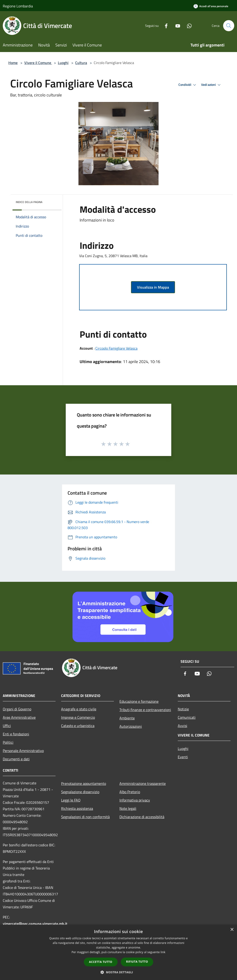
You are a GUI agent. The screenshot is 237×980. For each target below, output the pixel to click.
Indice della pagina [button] (29, 202)
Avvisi (182, 726)
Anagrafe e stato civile (79, 709)
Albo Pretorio (130, 792)
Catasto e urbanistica (78, 726)
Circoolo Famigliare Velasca (116, 348)
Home (13, 63)
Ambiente (127, 718)
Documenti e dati (16, 759)
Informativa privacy (135, 800)
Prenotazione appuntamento (84, 783)
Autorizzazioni (131, 726)
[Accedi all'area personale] (211, 6)
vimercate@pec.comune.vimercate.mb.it (35, 924)
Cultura (81, 63)
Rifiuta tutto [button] (137, 962)
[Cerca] (229, 26)
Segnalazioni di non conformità (85, 817)
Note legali (128, 808)
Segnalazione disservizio (80, 792)
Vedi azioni (212, 85)
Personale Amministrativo (23, 751)
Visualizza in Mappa (153, 287)
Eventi (183, 757)
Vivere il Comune (38, 63)
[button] (118, 972)
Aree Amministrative (19, 717)
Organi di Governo (17, 709)
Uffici (7, 726)
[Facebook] (164, 26)
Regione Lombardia (18, 6)
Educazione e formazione (139, 701)
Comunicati (187, 717)
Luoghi (63, 63)
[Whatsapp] (187, 26)
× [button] (232, 930)
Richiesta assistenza (77, 808)
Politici (8, 742)
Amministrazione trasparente (143, 783)
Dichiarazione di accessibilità (142, 817)
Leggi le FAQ (71, 800)
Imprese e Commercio (78, 717)
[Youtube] (176, 26)
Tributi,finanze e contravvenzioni (145, 710)
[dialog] (118, 952)
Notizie (183, 709)
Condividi (188, 85)
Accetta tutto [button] (101, 962)
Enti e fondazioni (16, 734)
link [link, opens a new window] (163, 952)
